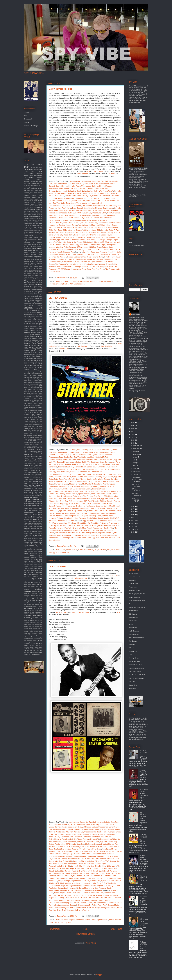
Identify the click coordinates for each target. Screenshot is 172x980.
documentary (28, 286)
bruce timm (39, 225)
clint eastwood (33, 244)
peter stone (32, 510)
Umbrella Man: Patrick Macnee (87, 259)
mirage (33, 458)
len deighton (28, 412)
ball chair (32, 206)
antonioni (26, 196)
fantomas (39, 309)
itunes (34, 365)
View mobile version (85, 934)
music (112, 920)
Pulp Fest (132, 645)
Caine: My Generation (91, 837)
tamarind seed (37, 594)
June (134, 463)
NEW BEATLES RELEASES (143, 943)
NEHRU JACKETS (143, 857)
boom (37, 219)
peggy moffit (32, 502)
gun (35, 345)
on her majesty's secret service (33, 486)
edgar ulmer (30, 297)
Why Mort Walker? (106, 191)
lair (25, 409)
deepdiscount (32, 277)
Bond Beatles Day (66, 188)
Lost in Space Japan (89, 181)
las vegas (30, 411)
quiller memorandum (35, 525)
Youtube (26, 122)
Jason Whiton (136, 314)
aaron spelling (28, 183)
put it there (39, 523)
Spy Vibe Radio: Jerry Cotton (64, 203)
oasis (41, 481)
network (26, 478)
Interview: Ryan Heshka (69, 864)
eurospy (39, 305)
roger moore (29, 546)
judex (40, 395)
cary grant (33, 234)
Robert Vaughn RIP (105, 249)
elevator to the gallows (36, 300)
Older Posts (117, 929)
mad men (31, 426)
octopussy (35, 483)
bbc (35, 209)
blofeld (26, 217)
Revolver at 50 (110, 257)
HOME (131, 242)
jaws (25, 377)
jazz (28, 377)
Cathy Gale (28, 169)
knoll (32, 405)
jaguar (40, 367)
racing (26, 526)
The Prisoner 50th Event (88, 871)
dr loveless (37, 288)
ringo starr (27, 539)
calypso (72, 920)
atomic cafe (38, 199)
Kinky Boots (38, 176)
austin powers (37, 203)
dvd (39, 293)
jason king (28, 375)
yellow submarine (36, 649)
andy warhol (38, 192)
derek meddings (38, 279)
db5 (25, 273)
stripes (26, 586)
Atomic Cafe (105, 822)
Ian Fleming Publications (137, 607)
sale (109, 550)
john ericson (31, 388)
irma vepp (31, 362)
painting (36, 494)
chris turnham (32, 241)
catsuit (30, 238)
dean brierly (35, 275)
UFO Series (132, 688)
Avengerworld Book (78, 269)
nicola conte (38, 479)
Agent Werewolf (84, 225)
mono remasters (37, 464)
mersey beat (39, 448)
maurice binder (34, 444)
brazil (34, 222)
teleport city (35, 595)
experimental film (33, 307)
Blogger (99, 975)
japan (40, 374)
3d (32, 168)
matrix (25, 443)
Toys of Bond (133, 685)
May (134, 466)
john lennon (29, 391)
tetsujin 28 (26, 599)
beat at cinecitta (35, 211)
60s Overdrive (110, 242)
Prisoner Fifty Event (81, 218)
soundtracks (32, 568)
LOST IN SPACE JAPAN (136, 500)
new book (111, 174)
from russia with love (33, 325)
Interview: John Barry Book (78, 184)
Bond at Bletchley (95, 208)
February (136, 474)
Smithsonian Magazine (80, 612)
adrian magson (28, 187)
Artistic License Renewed (137, 577)
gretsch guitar (28, 345)
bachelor (26, 204)
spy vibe (52, 284)
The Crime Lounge (135, 672)
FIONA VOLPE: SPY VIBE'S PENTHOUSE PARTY (144, 922)
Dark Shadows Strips (60, 201)
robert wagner (34, 542)
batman (40, 208)
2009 (133, 532)
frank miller (27, 320)
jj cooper (40, 384)
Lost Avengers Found (104, 252)
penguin (40, 502)
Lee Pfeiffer (29, 178)
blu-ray (37, 216)
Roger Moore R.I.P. (78, 881)
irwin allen (38, 362)
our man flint (34, 490)
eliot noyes (33, 302)
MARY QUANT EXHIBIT (60, 89)
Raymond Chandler (30, 182)
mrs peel (39, 470)
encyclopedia (27, 304)
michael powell (33, 451)
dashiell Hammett (36, 263)
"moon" (26, 165)
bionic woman (32, 215)
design (74, 281)
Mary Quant (98, 171)
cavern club (38, 238)
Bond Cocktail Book (80, 208)
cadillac (30, 231)
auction (26, 201)
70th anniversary (38, 168)
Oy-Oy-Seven (83, 213)
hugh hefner (31, 354)
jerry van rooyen (38, 382)
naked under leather (36, 474)
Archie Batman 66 (93, 201)
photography (29, 512)
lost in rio (37, 421)
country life (27, 256)
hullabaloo (39, 354)
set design (35, 559)
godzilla (34, 342)
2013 (133, 520)
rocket (31, 544)
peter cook (34, 507)
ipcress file (38, 360)
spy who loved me (30, 581)
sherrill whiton (33, 563)
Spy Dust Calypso (104, 181)
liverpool (27, 419)
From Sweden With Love (137, 600)
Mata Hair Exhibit (98, 225)
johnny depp (30, 393)
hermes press (29, 351)
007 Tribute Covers (85, 903)
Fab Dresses (89, 829)
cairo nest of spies (37, 231)
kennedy (36, 402)
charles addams (33, 239)
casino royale (29, 236)
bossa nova (31, 220)
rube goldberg (28, 550)
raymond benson (30, 528)
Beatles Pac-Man (93, 842)
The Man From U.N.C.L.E (137, 675)
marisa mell (39, 437)
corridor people (37, 254)
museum (111, 281)
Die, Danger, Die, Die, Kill (137, 594)
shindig (40, 563)
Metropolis (39, 178)
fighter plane (36, 315)
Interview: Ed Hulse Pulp (63, 220)
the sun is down (35, 610)
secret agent (36, 556)
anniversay (39, 194)
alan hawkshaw (32, 188)
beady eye (39, 210)
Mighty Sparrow (81, 578)
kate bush (36, 400)
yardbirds (27, 649)
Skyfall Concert (102, 824)
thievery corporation (36, 614)
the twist (32, 612)
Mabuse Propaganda (100, 827)
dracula (40, 291)
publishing (33, 523)
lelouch (40, 411)
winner (36, 647)
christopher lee (29, 243)
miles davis (34, 457)
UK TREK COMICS (58, 298)
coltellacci (40, 246)
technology (27, 595)
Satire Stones (59, 196)
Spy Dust (114, 576)
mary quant (94, 281)
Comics (103, 267)
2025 (133, 426)
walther (31, 639)
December (136, 445)
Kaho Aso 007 (81, 232)
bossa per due (38, 220)
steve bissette (38, 583)
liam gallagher (37, 414)
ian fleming (37, 356)
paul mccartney (33, 500)
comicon (26, 253)
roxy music (39, 548)
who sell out (29, 644)
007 (32, 165)
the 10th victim (34, 599)
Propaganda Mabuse (74, 886)
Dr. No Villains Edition (101, 210)
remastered (34, 530)
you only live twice (33, 651)
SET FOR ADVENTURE (137, 246)
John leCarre (133, 628)
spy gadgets (33, 576)
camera (26, 232)
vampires (37, 626)
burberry (26, 229)
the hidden (35, 605)
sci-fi (113, 550)
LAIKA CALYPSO (57, 567)
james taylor (32, 372)
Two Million (92, 232)
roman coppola (28, 548)
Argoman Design (105, 264)
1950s (57, 920)
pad (31, 494)
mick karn (30, 453)
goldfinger (27, 344)
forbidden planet (33, 318)
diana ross (35, 283)
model (26, 462)
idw (96, 550)
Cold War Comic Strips (82, 854)
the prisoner (28, 608)
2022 (133, 434)
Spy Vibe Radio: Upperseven (80, 186)
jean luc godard (35, 377)
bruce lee (32, 225)
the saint (37, 608)
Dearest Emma (62, 186)
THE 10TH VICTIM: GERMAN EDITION (143, 899)
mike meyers (34, 455)
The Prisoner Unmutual (136, 678)
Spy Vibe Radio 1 (83, 245)
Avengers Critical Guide (77, 193)
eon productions (37, 304)
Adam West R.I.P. (92, 240)
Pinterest (134, 197)
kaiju (34, 398)
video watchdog (32, 633)
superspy (26, 590)
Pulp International (134, 648)
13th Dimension (83, 346)
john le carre (37, 389)
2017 (133, 509)
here (119, 612)
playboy (34, 516)
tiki (41, 615)
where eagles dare (29, 642)
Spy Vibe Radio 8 (102, 223)
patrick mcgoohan (31, 497)
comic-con (39, 251)
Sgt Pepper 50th (80, 242)
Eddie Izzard (78, 227)
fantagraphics (28, 309)
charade (26, 239)
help (30, 349)
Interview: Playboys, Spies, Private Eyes (67, 223)
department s (28, 279)
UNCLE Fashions (77, 890)
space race (53, 922)
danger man (34, 261)
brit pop (35, 224)
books (63, 550)
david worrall (38, 272)
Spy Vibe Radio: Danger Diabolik (93, 851)
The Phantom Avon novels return (68, 264)
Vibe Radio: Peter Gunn (92, 849)
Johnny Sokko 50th (79, 866)
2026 (133, 423)
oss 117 (32, 489)
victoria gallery (33, 632)
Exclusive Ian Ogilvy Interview (91, 262)
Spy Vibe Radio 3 (66, 242)
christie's (40, 241)
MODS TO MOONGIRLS (144, 752)
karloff (32, 400)
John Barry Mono (60, 184)
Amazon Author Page (31, 126)
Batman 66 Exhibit (66, 218)
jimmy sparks (33, 384)
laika (94, 920)
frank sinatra (38, 320)
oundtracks (27, 490)
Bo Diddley (102, 232)
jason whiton (37, 375)
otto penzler (38, 489)
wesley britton (38, 640)
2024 (133, 429)
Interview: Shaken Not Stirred (79, 230)
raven (31, 527)
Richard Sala (133, 651)
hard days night (33, 347)
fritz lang (39, 323)
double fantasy (38, 286)
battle (32, 210)
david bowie (33, 268)
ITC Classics (133, 614)
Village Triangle (106, 240)
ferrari (34, 313)
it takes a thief (33, 363)
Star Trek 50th (93, 254)
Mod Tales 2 (69, 259)
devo (30, 283)
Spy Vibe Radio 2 (68, 245)
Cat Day (85, 196)
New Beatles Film (107, 259)
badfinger (34, 204)
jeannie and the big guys (35, 379)
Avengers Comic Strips (88, 249)
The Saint (132, 682)
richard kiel (27, 535)
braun (31, 222)
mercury (33, 448)
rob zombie (35, 539)
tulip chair (34, 621)
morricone (35, 467)
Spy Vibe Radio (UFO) (98, 213)
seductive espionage (30, 558)
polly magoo (28, 518)
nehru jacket (33, 476)
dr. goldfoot (39, 290)
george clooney (29, 330)
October (135, 451)
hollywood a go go (30, 352)
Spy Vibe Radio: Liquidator (84, 188)
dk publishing (31, 284)
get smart (39, 337)
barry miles (34, 208)
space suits (27, 572)
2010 (133, 529)
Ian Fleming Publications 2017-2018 (72, 859)
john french (39, 388)
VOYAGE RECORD (136, 494)
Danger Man (133, 587)
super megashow (36, 588)
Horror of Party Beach (83, 198)
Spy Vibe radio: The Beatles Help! (94, 832)
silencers (26, 565)
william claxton (29, 645)
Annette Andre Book (73, 196)
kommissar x (38, 405)
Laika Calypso (74, 181)
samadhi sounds (33, 552)
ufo (38, 623)
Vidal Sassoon (82, 174)
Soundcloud (28, 119)
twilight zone (32, 623)
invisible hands (30, 360)
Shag (130, 655)
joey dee (36, 386)
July (134, 460)
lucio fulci (40, 425)
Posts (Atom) (91, 943)
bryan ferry (28, 227)
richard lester (37, 535)
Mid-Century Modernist (136, 638)
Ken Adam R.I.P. (68, 267)
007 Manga (65, 269)
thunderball (27, 615)
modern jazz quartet (36, 462)
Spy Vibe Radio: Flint (77, 201)
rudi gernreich (38, 550)
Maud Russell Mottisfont (78, 878)
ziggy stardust (36, 654)
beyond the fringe (34, 213)
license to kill (28, 416)
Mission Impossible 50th (62, 254)
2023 (133, 431)
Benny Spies (104, 193)
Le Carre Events (89, 873)
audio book (33, 201)
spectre (33, 572)
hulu (25, 356)
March (135, 471)
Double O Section (134, 597)
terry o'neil (39, 597)
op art (36, 487)
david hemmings (34, 270)
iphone (26, 362)
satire (40, 551)
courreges (33, 256)
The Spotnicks (93, 193)
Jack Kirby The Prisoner (91, 235)
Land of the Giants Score (99, 184)
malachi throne (28, 428)
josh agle (35, 395)
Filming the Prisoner (58, 257)
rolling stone (38, 546)
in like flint (35, 358)
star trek (63, 552)
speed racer (39, 572)
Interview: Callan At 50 (63, 861)
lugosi (25, 426)
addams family (38, 185)
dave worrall (34, 267)
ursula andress (29, 626)
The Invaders (82, 203)
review (35, 532)
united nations (28, 625)
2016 (133, 512)
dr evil (31, 288)
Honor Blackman (36, 174)
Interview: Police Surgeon (66, 247)
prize (35, 521)
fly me (26, 318)
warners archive (38, 639)
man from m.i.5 (38, 428)
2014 (133, 518)
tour (41, 619)
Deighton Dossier (134, 590)
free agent (32, 323)
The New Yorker (61, 612)
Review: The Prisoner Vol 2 (66, 237)
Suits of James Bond (135, 665)
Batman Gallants (78, 240)
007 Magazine (133, 574)
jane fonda (27, 374)
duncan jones (34, 293)
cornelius (26, 254)
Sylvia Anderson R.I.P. (85, 905)
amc (31, 192)
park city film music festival (35, 496)
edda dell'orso (31, 295)
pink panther (33, 514)
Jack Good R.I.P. (60, 230)
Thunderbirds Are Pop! (65, 252)
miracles (26, 458)
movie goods (34, 469)
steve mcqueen (37, 584)
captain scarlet (34, 232)
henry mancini (37, 349)
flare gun (40, 316)
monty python (29, 465)
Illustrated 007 (133, 611)
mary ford (36, 439)
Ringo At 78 (95, 839)
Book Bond (132, 580)
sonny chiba (33, 567)
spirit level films (33, 574)
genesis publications (36, 328)
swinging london (62, 284)
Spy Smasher (108, 208)
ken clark (31, 402)
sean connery (30, 554)
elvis (38, 302)
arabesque (27, 197)
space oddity (31, 570)
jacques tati (33, 367)
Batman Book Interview (67, 888)
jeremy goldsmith (28, 382)
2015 (133, 515)
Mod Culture (133, 641)
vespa (31, 630)
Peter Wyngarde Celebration (85, 856)
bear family (27, 211)
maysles (29, 446)
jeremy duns (38, 381)
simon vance (34, 565)
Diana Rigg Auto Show (96, 269)
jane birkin (39, 372)
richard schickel (38, 537)
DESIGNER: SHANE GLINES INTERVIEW (144, 792)
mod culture (37, 460)
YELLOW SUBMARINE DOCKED (143, 836)
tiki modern (27, 617)
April (134, 469)
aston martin (37, 197)
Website (26, 112)
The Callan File (78, 893)
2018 (133, 506)
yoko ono (27, 650)
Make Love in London (80, 883)
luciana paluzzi (33, 425)
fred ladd (34, 322)
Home (86, 929)
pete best (36, 505)
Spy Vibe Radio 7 (108, 230)
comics (74, 550)
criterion (34, 259)
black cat (40, 215)
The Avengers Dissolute (136, 668)
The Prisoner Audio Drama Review (75, 910)
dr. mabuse (27, 291)
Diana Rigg (29, 171)
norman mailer (28, 482)
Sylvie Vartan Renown (101, 198)
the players (33, 606)
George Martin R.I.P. (83, 267)
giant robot (27, 338)
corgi (41, 253)
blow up (31, 217)
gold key (40, 342)
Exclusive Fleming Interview (67, 249)
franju (40, 318)
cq (38, 256)
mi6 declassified (29, 449)
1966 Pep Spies (95, 247)
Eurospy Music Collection (66, 191)
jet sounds (27, 384)
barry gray (27, 208)
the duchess (38, 603)
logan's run (35, 419)
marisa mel (31, 437)
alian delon (35, 190)
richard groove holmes (35, 533)
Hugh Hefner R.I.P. (77, 869)
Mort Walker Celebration (92, 215)
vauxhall (35, 628)
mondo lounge (28, 464)
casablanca (39, 234)
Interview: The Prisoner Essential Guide (93, 237)
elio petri (27, 302)
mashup (40, 441)
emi (41, 302)
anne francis (28, 194)
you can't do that (35, 651)
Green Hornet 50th (79, 254)
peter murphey (33, 509)
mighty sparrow (102, 920)
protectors (27, 523)
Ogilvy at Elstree (98, 186)
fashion (86, 281)
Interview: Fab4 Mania (63, 208)
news (117, 281)
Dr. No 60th (72, 213)
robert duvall (32, 541)
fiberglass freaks (28, 315)
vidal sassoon (79, 284)
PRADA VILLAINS (143, 771)
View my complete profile (137, 391)
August (135, 457)
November (136, 448)
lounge (26, 424)
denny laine (39, 277)
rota (34, 548)
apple (40, 196)
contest (34, 253)
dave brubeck (28, 265)
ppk (41, 520)
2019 (62, 281)
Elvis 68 (77, 235)
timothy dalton (34, 619)
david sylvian (30, 272)
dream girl (26, 293)
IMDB (26, 116)
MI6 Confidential (134, 634)
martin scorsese (28, 439)
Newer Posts (55, 929)
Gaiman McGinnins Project (77, 257)
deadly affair (27, 275)
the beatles (37, 601)
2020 (133, 440)
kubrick (26, 407)
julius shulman (28, 397)
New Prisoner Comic (83, 210)
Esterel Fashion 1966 (71, 262)
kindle (30, 404)
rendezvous (27, 532)
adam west (29, 185)
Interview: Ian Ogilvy (66, 198)
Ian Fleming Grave (96, 257)
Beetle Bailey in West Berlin (87, 191)
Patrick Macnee (33, 180)
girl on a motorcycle (35, 340)
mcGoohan (34, 446)
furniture (26, 327)
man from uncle (30, 430)
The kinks (39, 182)
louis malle (39, 423)
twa (41, 621)
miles (28, 457)
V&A (88, 171)
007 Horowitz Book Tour (75, 844)
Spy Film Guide (89, 252)
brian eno (39, 222)
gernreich (26, 335)
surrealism (39, 589)
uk (68, 552)
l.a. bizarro (39, 407)
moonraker (27, 467)
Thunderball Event (61, 215)
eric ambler (29, 305)
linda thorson (28, 418)
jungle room (35, 397)
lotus (33, 423)
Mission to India (75, 215)
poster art (36, 519)
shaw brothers (29, 561)
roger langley (38, 544)
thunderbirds (36, 615)
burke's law (32, 229)
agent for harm (36, 187)
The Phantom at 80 (83, 908)
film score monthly (32, 316)
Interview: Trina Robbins (62, 227)
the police (39, 606)
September (136, 454)
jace (38, 366)
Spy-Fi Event (70, 232)
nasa (25, 476)
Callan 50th (96, 230)
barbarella (39, 206)
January (135, 477)
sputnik (61, 922)
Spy (116, 208)
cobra (40, 244)
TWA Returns (89, 223)
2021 (133, 437)
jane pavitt (34, 374)
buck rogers (38, 227)
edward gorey (38, 297)
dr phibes (32, 290)
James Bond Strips (98, 245)
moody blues (38, 465)
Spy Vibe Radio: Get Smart (99, 196)
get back (32, 337)
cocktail (26, 246)
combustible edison (30, 249)
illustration (102, 550)
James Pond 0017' (84, 834)
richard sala (28, 537)
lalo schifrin (30, 409)
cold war (88, 920)
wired (41, 647)
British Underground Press (79, 846)
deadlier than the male (35, 274)
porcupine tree (28, 520)
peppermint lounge (29, 503)
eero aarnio (36, 298)
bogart (33, 218)
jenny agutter (28, 381)
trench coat (27, 621)
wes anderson (28, 640)
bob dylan (64, 920)
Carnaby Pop (112, 232)
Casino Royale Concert (73, 876)
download (26, 288)
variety (31, 628)
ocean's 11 (27, 483)
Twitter (144, 195)
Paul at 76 (105, 201)
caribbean (80, 920)
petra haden (39, 510)
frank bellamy (89, 550)
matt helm (30, 443)
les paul (37, 412)
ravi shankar (38, 526)
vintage (30, 635)
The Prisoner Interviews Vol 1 (94, 206)
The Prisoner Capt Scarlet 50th (95, 227)
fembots (29, 313)
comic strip (32, 251)
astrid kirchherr (29, 199)
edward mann (28, 298)
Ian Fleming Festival (89, 264)
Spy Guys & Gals (134, 661)
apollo (34, 196)
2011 (133, 526)
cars (28, 234)
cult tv (80, 550)
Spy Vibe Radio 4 (64, 240)
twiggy (26, 623)
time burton (35, 617)
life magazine (38, 416)
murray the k (27, 473)
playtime (40, 516)
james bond (30, 370)
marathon (36, 434)
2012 (133, 523)
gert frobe (27, 337)
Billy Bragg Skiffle (67, 235)
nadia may (27, 474)
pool (34, 518)
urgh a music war (37, 625)
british (68, 281)
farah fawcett (27, 311)
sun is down (32, 586)
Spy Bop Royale (134, 658)
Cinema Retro (37, 169)
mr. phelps (32, 470)
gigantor (35, 338)
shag (41, 559)
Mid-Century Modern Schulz (66, 225)
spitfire (40, 574)
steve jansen (27, 585)
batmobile (27, 209)
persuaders (29, 505)
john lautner (28, 389)
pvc (25, 525)
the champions (28, 603)
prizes (40, 521)
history (40, 351)
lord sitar (31, 421)
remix (40, 530)
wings (32, 647)
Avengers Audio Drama (82, 220)
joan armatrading (28, 386)
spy (25, 576)
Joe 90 (131, 624)
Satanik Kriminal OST (96, 242)
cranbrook (34, 258)
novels (35, 481)
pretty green (28, 521)
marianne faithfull (32, 436)
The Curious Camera (89, 900)
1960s (57, 281)
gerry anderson (36, 335)
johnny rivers (38, 393)
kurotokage (32, 407)
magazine (39, 426)
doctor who (38, 284)
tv (39, 621)
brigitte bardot (28, 224)
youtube (36, 652)
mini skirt (103, 281)
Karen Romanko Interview (93, 898)
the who (37, 612)
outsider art (33, 492)
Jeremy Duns (133, 621)
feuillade (39, 313)
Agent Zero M (69, 210)
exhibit (80, 281)
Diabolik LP (100, 188)
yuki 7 (30, 654)
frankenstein (27, 321)
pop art (39, 518)
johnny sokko (28, 395)
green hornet (37, 344)
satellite (118, 920)
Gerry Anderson (134, 604)
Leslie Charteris (134, 631)
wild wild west (37, 644)
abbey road (36, 183)
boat (30, 219)
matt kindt (36, 443)
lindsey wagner (38, 418)
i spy (29, 356)
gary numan (34, 327)
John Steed (28, 176)
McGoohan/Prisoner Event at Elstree (67, 206)
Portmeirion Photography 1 (75, 895)
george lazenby (37, 333)
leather (35, 411)
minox (40, 457)
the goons (27, 605)
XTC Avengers (82, 247)
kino (35, 404)
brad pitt (26, 222)
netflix (40, 476)
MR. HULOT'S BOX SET (143, 815)
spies (26, 574)
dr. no (34, 291)
